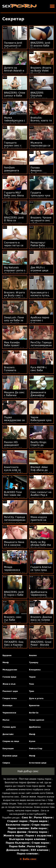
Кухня (32, 741)
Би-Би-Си (34, 713)
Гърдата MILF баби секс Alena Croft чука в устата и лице (14, 197)
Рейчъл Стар (36, 749)
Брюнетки (34, 706)
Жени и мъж (9, 684)
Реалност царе (10, 691)
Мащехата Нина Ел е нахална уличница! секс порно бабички (14, 546)
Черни (32, 677)
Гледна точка (10, 698)
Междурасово (10, 670)
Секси (49, 793)
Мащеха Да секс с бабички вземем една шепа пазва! (14, 397)
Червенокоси (9, 713)
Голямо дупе (9, 727)
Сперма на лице (11, 741)
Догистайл (8, 734)
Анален (33, 655)
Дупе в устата (36, 698)
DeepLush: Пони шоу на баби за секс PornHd (14, 320)
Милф (6, 663)
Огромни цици (10, 756)
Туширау (34, 663)
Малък (6, 720)
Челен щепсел (37, 720)
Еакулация (8, 749)
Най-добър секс (28, 771)
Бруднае (7, 655)
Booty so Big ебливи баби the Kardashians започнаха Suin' (41, 546)
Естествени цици (38, 763)
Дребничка (35, 727)
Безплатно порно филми (20, 782)
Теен (32, 684)
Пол (21, 779)
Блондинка (35, 670)
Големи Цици (9, 677)
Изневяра (7, 706)
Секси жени (29, 797)
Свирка (6, 763)
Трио (32, 691)
